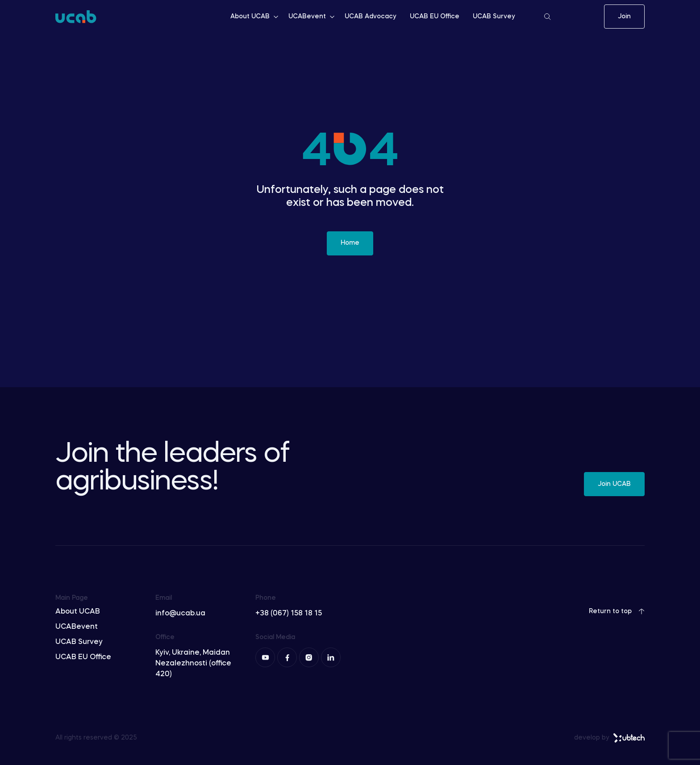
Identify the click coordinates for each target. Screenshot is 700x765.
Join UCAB (614, 484)
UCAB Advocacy (371, 17)
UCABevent (312, 17)
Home (350, 243)
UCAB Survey (494, 17)
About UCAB (255, 17)
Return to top (617, 611)
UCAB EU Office (435, 17)
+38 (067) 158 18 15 (289, 614)
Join (624, 17)
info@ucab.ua (180, 614)
